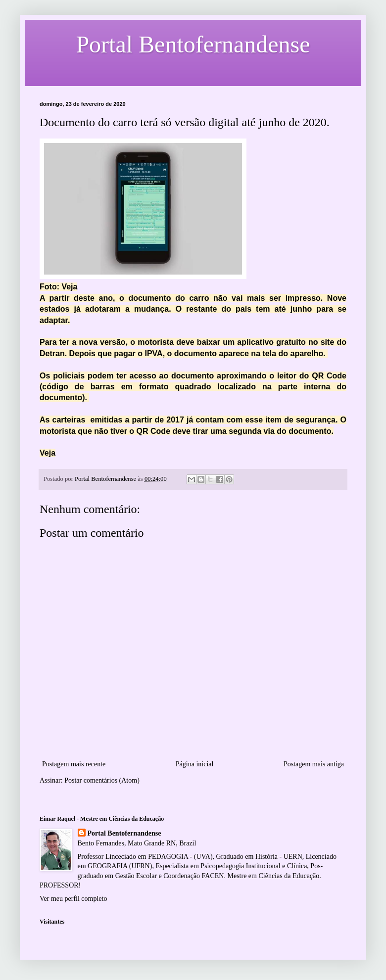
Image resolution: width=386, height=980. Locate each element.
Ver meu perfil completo (73, 899)
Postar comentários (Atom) (102, 780)
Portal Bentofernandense (124, 833)
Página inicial (195, 764)
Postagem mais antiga (314, 764)
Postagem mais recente (74, 764)
